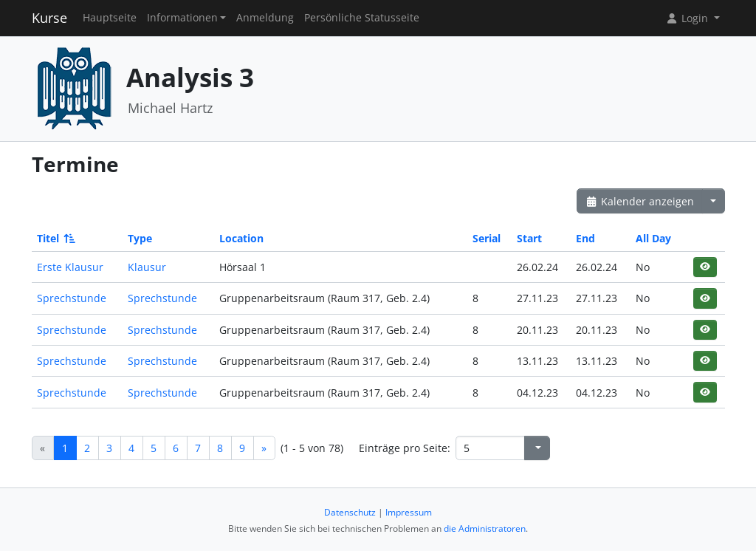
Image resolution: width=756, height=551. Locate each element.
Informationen (182, 18)
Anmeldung (265, 18)
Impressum (409, 512)
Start (529, 238)
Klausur (147, 267)
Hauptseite (110, 18)
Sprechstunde (72, 298)
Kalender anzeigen (640, 201)
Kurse (49, 18)
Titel (55, 238)
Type (140, 238)
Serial (487, 238)
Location (241, 238)
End (585, 238)
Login (688, 18)
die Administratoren (485, 528)
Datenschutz (350, 512)
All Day (653, 238)
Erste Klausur (70, 267)
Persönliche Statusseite (362, 18)
